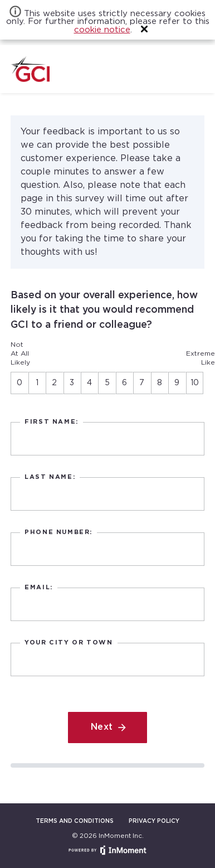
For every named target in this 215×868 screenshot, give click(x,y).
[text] (107, 439)
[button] (144, 29)
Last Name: (50, 477)
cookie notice (102, 30)
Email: (39, 588)
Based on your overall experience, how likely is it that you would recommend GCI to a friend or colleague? (104, 310)
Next (102, 727)
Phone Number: (58, 532)
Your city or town (69, 643)
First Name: (52, 422)
